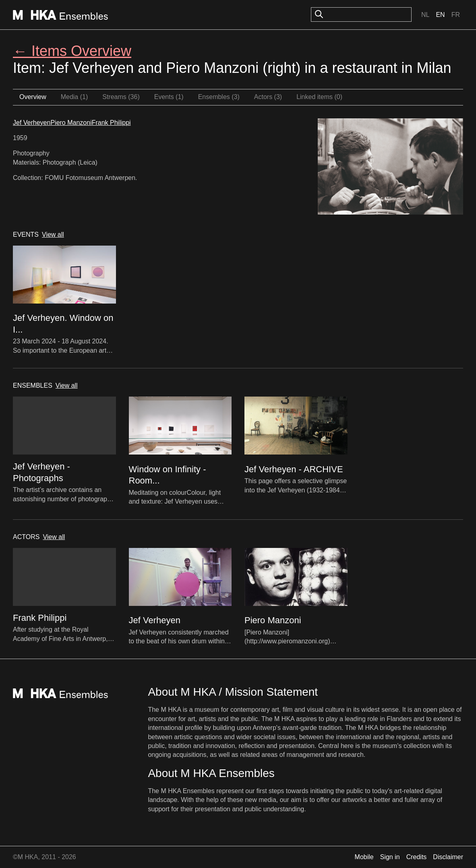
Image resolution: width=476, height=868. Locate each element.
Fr (456, 15)
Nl (425, 15)
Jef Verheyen (32, 123)
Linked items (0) (319, 97)
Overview (33, 97)
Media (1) (75, 97)
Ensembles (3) (219, 97)
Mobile (364, 857)
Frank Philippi (111, 123)
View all (53, 235)
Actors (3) (268, 97)
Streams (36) (121, 97)
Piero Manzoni (71, 123)
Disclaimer (448, 857)
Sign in (390, 857)
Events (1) (169, 97)
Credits (417, 857)
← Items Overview (72, 51)
